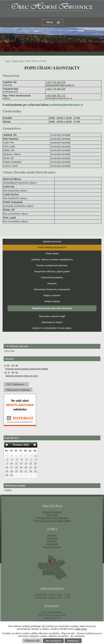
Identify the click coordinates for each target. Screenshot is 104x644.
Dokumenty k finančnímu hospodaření (52, 290)
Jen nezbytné (53, 641)
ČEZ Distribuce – (16, 384)
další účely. (81, 629)
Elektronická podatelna (52, 278)
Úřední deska (52, 254)
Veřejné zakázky (52, 301)
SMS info (52, 541)
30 (31, 456)
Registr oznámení (52, 295)
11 (16, 463)
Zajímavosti (52, 544)
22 (35, 467)
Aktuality (52, 535)
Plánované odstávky (18, 390)
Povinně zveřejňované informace (52, 266)
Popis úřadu (52, 515)
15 (35, 463)
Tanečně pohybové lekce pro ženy (22, 376)
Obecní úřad (18, 61)
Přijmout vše (32, 641)
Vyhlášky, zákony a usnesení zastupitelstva (52, 260)
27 (16, 456)
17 (12, 467)
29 (26, 456)
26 (12, 456)
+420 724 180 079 (56, 82)
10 (12, 463)
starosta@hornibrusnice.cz (60, 85)
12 (21, 463)
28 (21, 456)
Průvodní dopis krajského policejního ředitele (27, 369)
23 (7, 471)
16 (7, 467)
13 (26, 463)
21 (31, 467)
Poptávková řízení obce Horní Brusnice (52, 308)
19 (21, 467)
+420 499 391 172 (56, 96)
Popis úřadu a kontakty (52, 248)
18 (16, 467)
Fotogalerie (52, 538)
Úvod (8, 61)
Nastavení (73, 641)
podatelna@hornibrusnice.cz (52, 621)
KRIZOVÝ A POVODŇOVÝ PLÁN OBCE (52, 328)
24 (12, 471)
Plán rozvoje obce (52, 547)
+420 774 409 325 (56, 89)
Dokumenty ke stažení (52, 322)
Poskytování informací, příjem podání (52, 272)
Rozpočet (52, 284)
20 (26, 467)
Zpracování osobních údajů (52, 316)
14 (31, 463)
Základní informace (52, 242)
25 (7, 456)
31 (12, 475)
